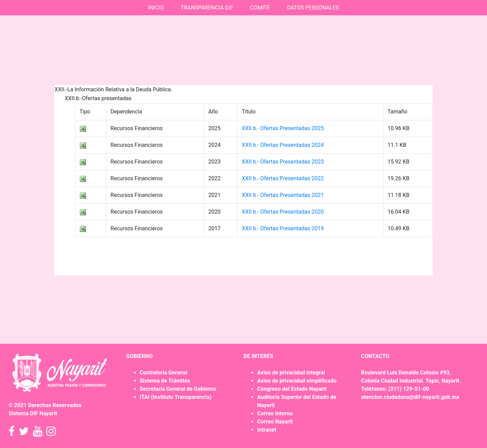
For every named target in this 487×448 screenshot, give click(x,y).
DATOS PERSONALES (313, 8)
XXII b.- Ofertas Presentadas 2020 (283, 212)
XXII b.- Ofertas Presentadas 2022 (283, 178)
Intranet (267, 430)
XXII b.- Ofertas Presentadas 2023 (283, 162)
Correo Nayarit (275, 422)
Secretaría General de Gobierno (178, 389)
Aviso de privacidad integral (291, 373)
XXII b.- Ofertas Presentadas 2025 (283, 128)
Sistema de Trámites (165, 381)
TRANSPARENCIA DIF (207, 8)
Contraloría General (164, 373)
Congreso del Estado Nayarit (292, 389)
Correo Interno (275, 413)
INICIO (156, 8)
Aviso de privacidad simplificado (297, 381)
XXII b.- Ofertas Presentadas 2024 (283, 145)
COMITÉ (260, 8)
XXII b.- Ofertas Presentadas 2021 (283, 195)
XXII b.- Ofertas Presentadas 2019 (283, 228)
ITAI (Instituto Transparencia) (176, 397)
